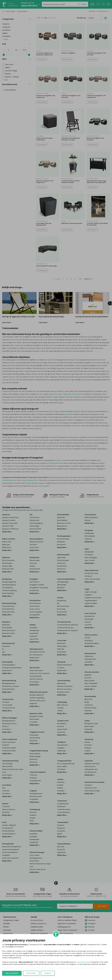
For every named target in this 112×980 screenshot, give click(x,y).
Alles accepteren (12, 973)
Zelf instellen (31, 973)
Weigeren (48, 973)
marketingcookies (83, 962)
